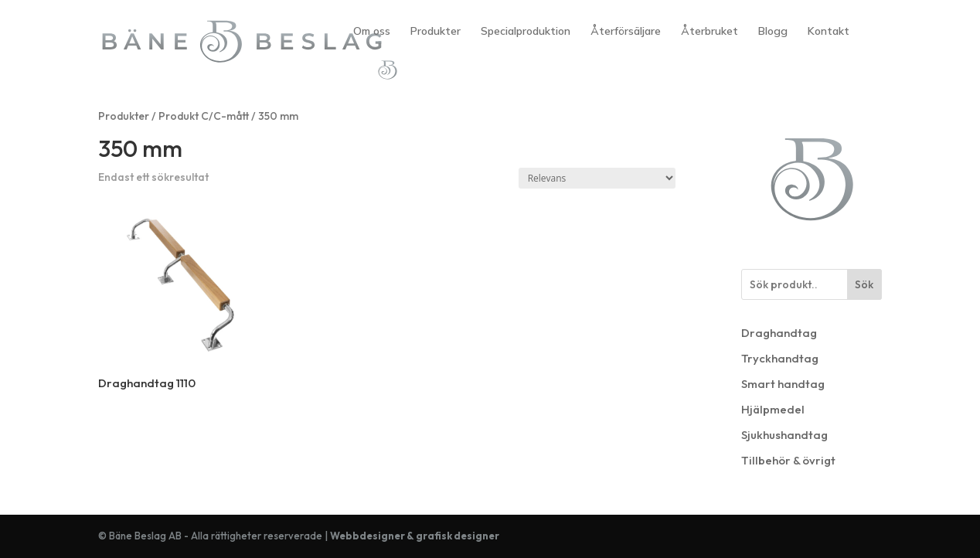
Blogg (773, 32)
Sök (864, 284)
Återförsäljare (626, 32)
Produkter (436, 32)
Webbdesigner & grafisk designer (415, 536)
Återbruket (709, 32)
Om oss (372, 32)
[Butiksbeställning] (597, 178)
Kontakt (829, 32)
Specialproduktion (526, 32)
